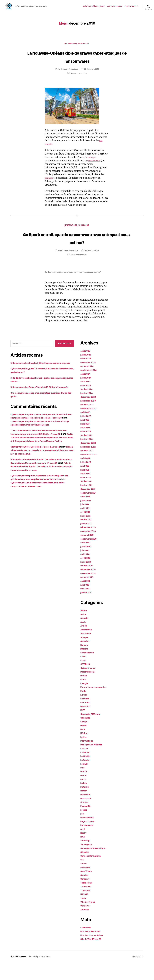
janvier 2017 (87, 610)
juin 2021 (85, 522)
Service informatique (92, 873)
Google (84, 739)
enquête (49, 153)
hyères (84, 754)
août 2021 (86, 514)
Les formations (131, 6)
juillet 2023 (87, 433)
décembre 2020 (89, 545)
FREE (83, 727)
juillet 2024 (87, 395)
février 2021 (87, 537)
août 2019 (86, 598)
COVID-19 (86, 681)
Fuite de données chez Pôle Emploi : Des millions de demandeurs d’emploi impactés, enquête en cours (42, 501)
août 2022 (86, 476)
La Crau (85, 766)
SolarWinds (87, 889)
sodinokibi (86, 885)
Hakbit (84, 743)
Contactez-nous (115, 6)
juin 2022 (86, 483)
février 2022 (87, 499)
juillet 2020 (87, 564)
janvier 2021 (87, 541)
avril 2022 (86, 491)
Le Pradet (86, 777)
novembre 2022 (89, 464)
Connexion (86, 945)
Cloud (84, 674)
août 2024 (86, 391)
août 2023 (86, 430)
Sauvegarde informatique (95, 866)
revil (83, 846)
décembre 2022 (89, 460)
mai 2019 (85, 606)
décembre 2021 (89, 506)
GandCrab (86, 735)
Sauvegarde (87, 862)
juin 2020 (86, 568)
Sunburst (85, 896)
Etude (84, 708)
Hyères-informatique (69, 78)
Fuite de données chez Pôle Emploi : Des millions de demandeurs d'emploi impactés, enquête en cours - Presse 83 (39, 494)
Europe (84, 712)
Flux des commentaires (93, 952)
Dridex (84, 693)
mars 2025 (86, 376)
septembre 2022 (90, 472)
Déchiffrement (88, 689)
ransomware (95, 169)
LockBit (85, 781)
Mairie (84, 793)
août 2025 (86, 368)
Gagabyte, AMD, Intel (92, 731)
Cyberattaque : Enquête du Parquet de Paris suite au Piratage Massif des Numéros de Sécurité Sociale (41, 449)
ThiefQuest (87, 904)
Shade (84, 881)
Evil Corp (85, 716)
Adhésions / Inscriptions (94, 6)
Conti (83, 678)
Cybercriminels (89, 685)
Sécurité (85, 869)
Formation (86, 724)
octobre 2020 (88, 552)
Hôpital (84, 751)
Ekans (84, 697)
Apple (84, 639)
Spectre (85, 892)
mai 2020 (86, 571)
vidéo (84, 915)
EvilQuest (86, 720)
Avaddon (85, 658)
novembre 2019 (89, 591)
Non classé (85, 44)
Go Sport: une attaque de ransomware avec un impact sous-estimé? (77, 251)
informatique (70, 44)
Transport (86, 908)
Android (85, 635)
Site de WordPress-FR (93, 956)
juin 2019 (86, 602)
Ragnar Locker (88, 839)
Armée (84, 643)
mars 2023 (86, 449)
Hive (83, 747)
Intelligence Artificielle (93, 762)
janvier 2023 (87, 456)
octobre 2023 (88, 422)
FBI (101, 149)
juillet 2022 (87, 479)
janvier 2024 (87, 410)
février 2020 (87, 583)
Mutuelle (85, 804)
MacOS (84, 789)
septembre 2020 (90, 556)
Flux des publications (92, 949)
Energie (85, 701)
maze (83, 797)
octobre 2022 (88, 468)
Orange (84, 820)
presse (84, 827)
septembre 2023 (90, 426)
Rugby (84, 850)
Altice (84, 632)
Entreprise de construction (95, 704)
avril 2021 (86, 529)
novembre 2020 (89, 548)
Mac (83, 785)
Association (87, 647)
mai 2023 (86, 441)
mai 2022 (86, 487)
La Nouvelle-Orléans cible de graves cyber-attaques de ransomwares (77, 61)
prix (83, 831)
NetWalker (86, 812)
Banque (85, 662)
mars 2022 (86, 495)
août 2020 (86, 560)
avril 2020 (86, 575)
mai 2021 (85, 525)
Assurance (86, 651)
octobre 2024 (88, 384)
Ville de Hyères (89, 919)
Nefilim (84, 808)
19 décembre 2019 (92, 268)
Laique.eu (23, 974)
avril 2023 (86, 445)
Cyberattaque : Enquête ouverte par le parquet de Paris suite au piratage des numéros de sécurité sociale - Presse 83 (41, 442)
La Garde (85, 770)
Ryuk (83, 854)
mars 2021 (86, 533)
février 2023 (87, 453)
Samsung (86, 858)
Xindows (85, 927)
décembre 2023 (89, 414)
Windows (86, 923)
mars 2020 (86, 579)
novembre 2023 (89, 418)
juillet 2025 (87, 372)
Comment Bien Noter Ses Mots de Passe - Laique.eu (39, 478)
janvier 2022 (87, 502)
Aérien (84, 628)
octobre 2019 (88, 594)
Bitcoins (85, 666)
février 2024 (87, 407)
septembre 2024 (90, 387)
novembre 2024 (89, 380)
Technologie (87, 900)
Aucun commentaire (78, 82)
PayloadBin (87, 823)
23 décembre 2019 (92, 78)
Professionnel (88, 835)
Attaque (85, 655)
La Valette (86, 774)
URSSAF (85, 912)
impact (87, 289)
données (50, 187)
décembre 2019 (89, 587)
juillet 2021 (87, 518)
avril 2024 (86, 399)
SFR (82, 877)
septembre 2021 (89, 510)
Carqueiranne (88, 670)
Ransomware (88, 843)
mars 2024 (86, 403)
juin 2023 (86, 437)
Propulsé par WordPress (41, 974)
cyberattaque (91, 166)
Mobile (84, 800)
